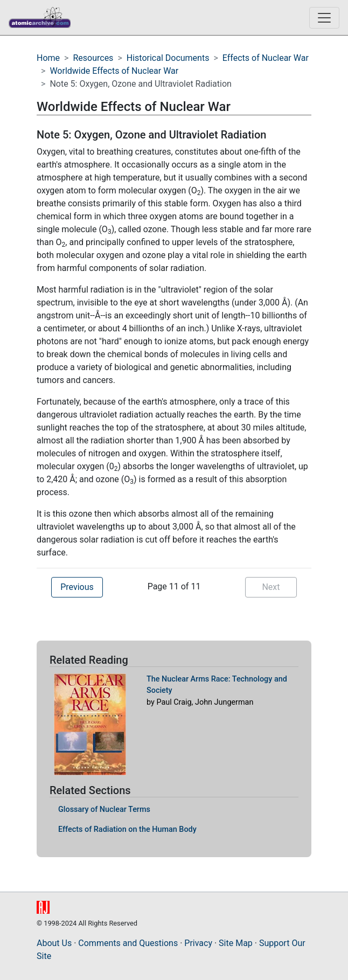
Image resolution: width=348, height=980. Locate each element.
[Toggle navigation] (324, 18)
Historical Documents (168, 58)
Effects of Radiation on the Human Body (127, 829)
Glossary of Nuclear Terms (104, 809)
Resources (93, 58)
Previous (77, 587)
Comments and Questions (128, 943)
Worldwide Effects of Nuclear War (114, 71)
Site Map (236, 943)
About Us (54, 943)
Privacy (198, 943)
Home (48, 58)
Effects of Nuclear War (266, 58)
